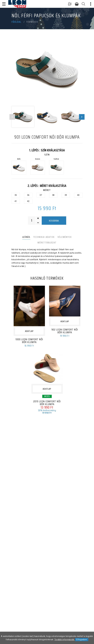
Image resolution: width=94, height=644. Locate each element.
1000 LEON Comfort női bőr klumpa (29, 341)
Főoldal (16, 22)
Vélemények (65, 237)
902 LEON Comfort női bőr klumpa (65, 331)
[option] (47, 71)
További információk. (65, 640)
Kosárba (54, 221)
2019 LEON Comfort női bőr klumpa (47, 403)
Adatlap (29, 331)
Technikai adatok (44, 237)
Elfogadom (82, 640)
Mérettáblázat (47, 243)
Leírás (26, 237)
